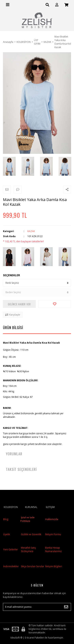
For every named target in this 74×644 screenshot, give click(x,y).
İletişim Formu (53, 534)
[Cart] (66, 5)
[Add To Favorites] (55, 304)
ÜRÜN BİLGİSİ (13, 327)
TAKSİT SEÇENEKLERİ (21, 469)
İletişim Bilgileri (54, 566)
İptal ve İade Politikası (27, 519)
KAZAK (31, 231)
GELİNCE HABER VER (19, 304)
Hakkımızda (52, 519)
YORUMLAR (14, 454)
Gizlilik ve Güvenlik (31, 534)
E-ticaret (29, 638)
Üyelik (7, 534)
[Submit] (66, 607)
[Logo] (37, 20)
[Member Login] (57, 5)
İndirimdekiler (11, 566)
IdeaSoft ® (16, 638)
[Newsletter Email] (37, 607)
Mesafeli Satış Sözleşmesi (28, 549)
